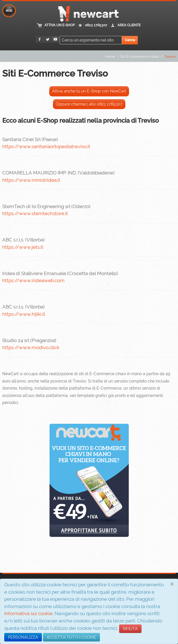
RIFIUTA (130, 629)
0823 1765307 (96, 25)
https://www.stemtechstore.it (35, 213)
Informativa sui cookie (28, 613)
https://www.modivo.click (31, 347)
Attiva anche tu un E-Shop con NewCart (89, 91)
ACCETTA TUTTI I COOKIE (71, 637)
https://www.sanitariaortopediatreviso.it (46, 146)
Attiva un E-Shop (60, 25)
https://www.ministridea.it (31, 180)
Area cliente (129, 25)
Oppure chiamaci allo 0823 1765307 (89, 104)
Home (110, 57)
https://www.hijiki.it (24, 314)
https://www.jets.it (23, 247)
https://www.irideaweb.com (33, 280)
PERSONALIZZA (23, 637)
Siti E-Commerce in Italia (140, 57)
